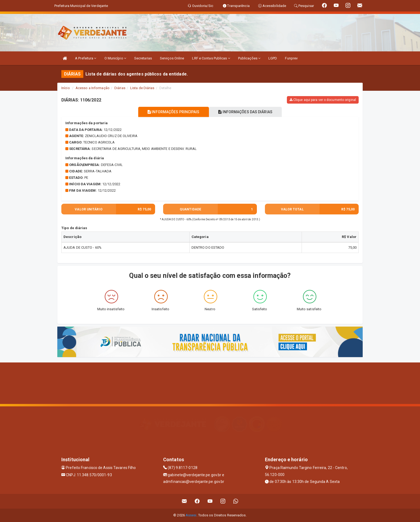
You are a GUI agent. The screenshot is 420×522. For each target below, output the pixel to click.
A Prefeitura (86, 58)
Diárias (120, 88)
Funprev (291, 58)
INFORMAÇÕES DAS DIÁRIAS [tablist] (247, 112)
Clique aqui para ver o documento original (323, 100)
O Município (115, 58)
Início (66, 88)
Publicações (249, 58)
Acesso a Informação (93, 88)
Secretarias (143, 58)
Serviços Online (172, 58)
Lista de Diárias (142, 88)
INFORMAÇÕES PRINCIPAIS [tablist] (172, 112)
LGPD (273, 58)
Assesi (191, 515)
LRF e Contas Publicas (211, 58)
